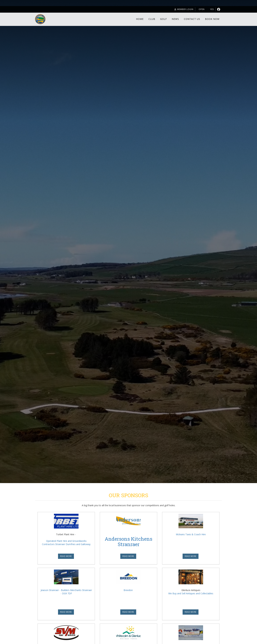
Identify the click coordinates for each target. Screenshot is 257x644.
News (175, 19)
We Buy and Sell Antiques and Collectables (191, 593)
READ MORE (66, 556)
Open (198, 10)
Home (140, 19)
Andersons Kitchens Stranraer (128, 541)
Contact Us (192, 19)
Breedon (128, 590)
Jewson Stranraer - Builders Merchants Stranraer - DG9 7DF (66, 592)
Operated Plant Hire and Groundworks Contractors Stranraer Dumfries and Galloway (66, 543)
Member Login (177, 10)
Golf (163, 19)
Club (152, 19)
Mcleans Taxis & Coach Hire (191, 534)
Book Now (212, 19)
